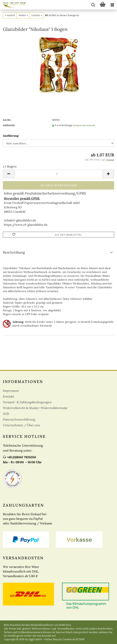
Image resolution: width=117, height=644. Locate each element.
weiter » (23, 15)
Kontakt (9, 396)
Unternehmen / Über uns (21, 425)
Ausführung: (11, 136)
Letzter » (37, 15)
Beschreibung (14, 252)
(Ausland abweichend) (84, 125)
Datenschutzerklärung (19, 419)
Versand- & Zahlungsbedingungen (27, 402)
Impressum (11, 391)
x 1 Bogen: (10, 166)
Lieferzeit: (9, 125)
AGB (6, 414)
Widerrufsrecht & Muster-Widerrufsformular (35, 408)
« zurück (10, 15)
